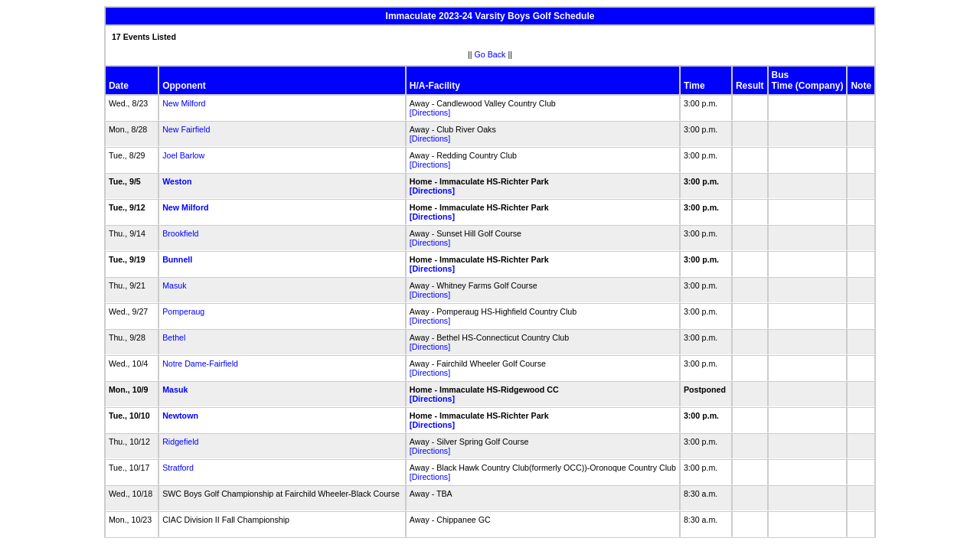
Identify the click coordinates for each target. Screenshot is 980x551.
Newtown (180, 416)
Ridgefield (180, 442)
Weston (177, 181)
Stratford (178, 468)
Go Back (490, 54)
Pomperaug (183, 311)
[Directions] (430, 112)
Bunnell (177, 259)
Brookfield (180, 233)
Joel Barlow (183, 155)
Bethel (174, 337)
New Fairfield (186, 129)
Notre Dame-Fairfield (200, 364)
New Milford (184, 103)
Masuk (174, 285)
